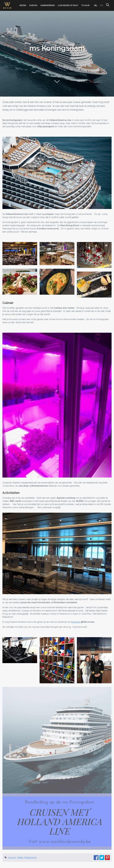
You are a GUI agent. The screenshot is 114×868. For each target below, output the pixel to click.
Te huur (85, 5)
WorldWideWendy (7, 4)
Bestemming (31, 857)
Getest (20, 857)
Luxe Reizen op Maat (68, 5)
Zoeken (107, 5)
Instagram (76, 622)
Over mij (33, 5)
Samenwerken (48, 5)
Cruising (12, 857)
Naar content (57, 81)
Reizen (23, 5)
